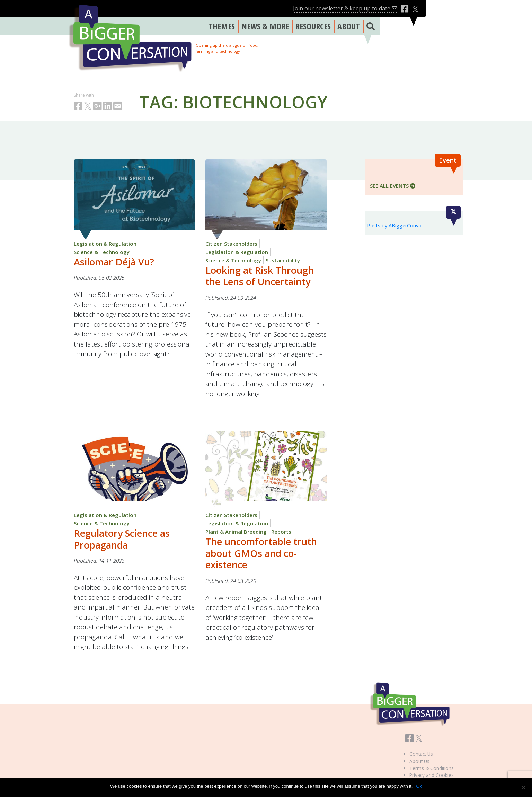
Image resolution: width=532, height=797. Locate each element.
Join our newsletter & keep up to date (345, 8)
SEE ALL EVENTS (393, 186)
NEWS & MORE (265, 26)
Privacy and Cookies (432, 775)
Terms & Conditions (432, 768)
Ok (419, 786)
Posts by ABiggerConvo (394, 225)
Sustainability (283, 260)
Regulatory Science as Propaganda (122, 539)
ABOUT (349, 26)
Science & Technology (102, 252)
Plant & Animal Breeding (236, 532)
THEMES (222, 26)
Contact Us (421, 754)
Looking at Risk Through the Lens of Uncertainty (260, 276)
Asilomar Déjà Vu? (114, 262)
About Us (419, 761)
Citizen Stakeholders (231, 244)
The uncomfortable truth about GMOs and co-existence (261, 553)
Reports (281, 532)
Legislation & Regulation (105, 244)
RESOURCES (313, 26)
